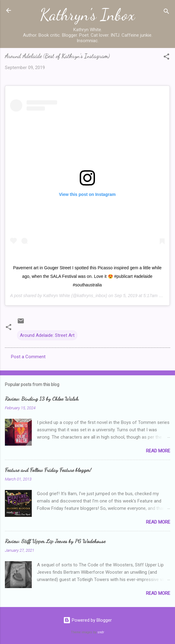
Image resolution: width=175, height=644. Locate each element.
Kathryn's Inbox (88, 15)
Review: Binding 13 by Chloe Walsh (42, 399)
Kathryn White (57, 296)
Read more (158, 451)
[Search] (166, 12)
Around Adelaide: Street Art (47, 335)
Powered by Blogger (88, 620)
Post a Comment (28, 357)
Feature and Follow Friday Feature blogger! (48, 470)
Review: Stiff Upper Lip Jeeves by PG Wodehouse (55, 541)
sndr (101, 632)
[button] (166, 58)
